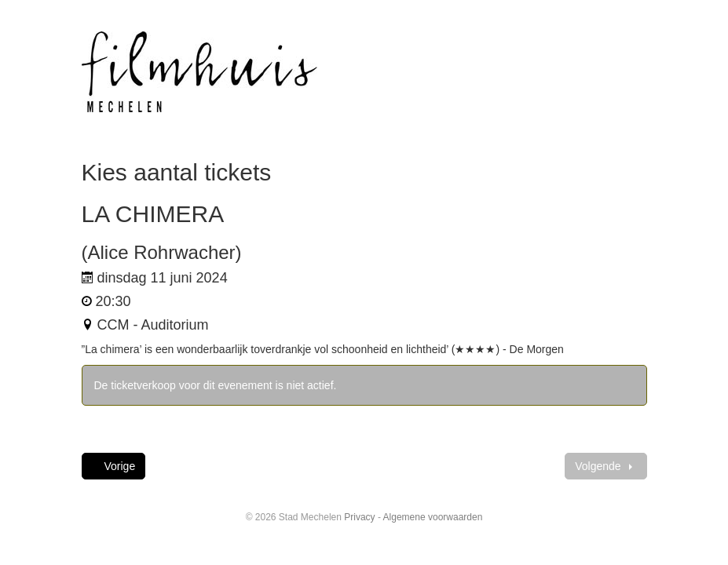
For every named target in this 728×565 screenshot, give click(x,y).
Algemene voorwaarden (433, 517)
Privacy (359, 517)
